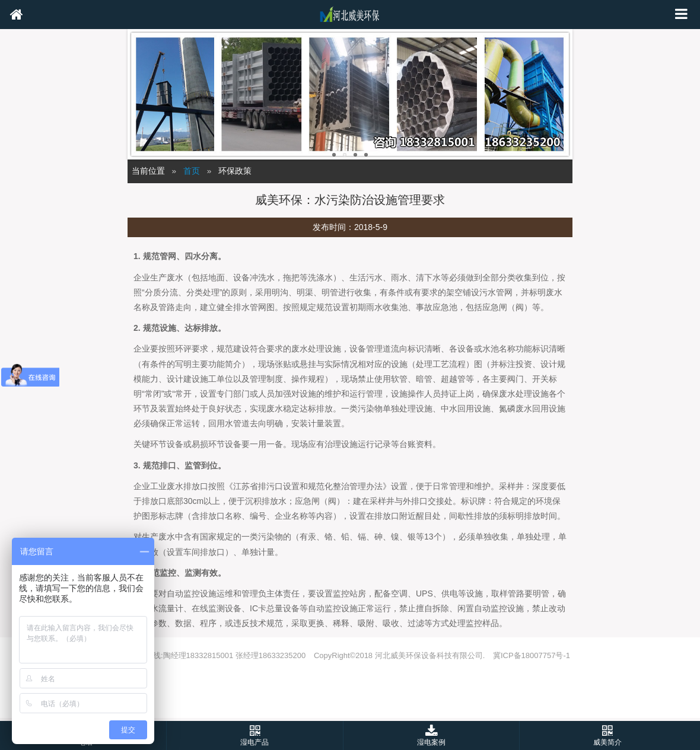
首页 (192, 171)
